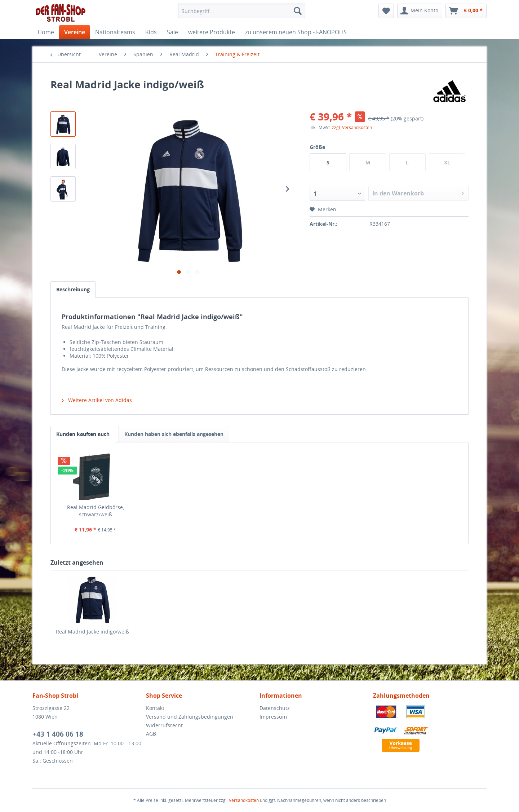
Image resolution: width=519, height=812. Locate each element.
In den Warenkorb (418, 192)
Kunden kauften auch (83, 434)
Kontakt (155, 708)
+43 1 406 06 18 (58, 734)
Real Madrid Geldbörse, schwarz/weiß (96, 511)
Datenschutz (275, 708)
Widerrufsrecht (164, 725)
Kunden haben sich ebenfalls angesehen (174, 434)
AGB (151, 734)
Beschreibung (73, 289)
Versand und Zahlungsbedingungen (190, 717)
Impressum (273, 717)
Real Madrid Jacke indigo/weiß (92, 632)
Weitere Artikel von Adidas (97, 400)
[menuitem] (242, 11)
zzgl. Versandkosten (352, 127)
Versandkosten (244, 800)
